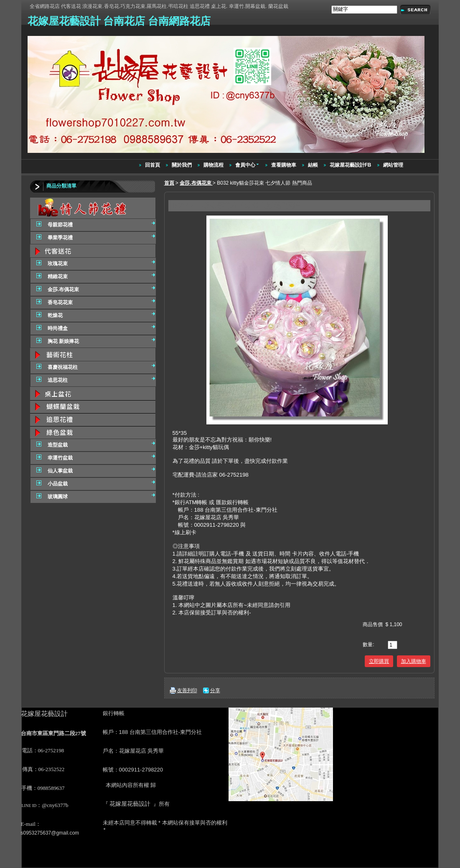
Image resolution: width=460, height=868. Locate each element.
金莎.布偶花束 (196, 183)
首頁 (169, 183)
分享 (215, 690)
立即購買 (379, 661)
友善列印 (187, 690)
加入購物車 (414, 661)
